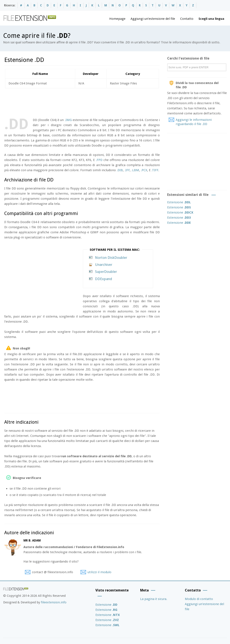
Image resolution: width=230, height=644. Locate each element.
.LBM (135, 170)
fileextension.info (54, 602)
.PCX (144, 170)
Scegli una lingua (211, 19)
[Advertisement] (82, 102)
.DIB (120, 170)
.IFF (127, 170)
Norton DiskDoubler (111, 258)
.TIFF (155, 170)
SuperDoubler (106, 272)
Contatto (187, 19)
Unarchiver (104, 265)
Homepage (117, 19)
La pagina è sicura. (154, 599)
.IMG (68, 120)
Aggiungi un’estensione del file (153, 19)
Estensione (179, 202)
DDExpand (103, 279)
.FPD (99, 160)
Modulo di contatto (199, 599)
